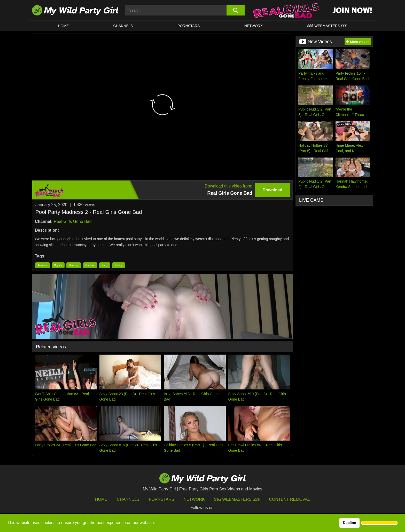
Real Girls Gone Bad (73, 221)
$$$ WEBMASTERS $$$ (327, 26)
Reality (119, 265)
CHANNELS (123, 26)
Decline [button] (349, 523)
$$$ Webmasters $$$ (237, 499)
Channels (128, 499)
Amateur (42, 265)
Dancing (74, 265)
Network (254, 26)
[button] (379, 523)
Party (105, 265)
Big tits (58, 265)
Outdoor (90, 265)
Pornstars (189, 26)
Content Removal (290, 499)
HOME (63, 26)
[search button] (235, 10)
